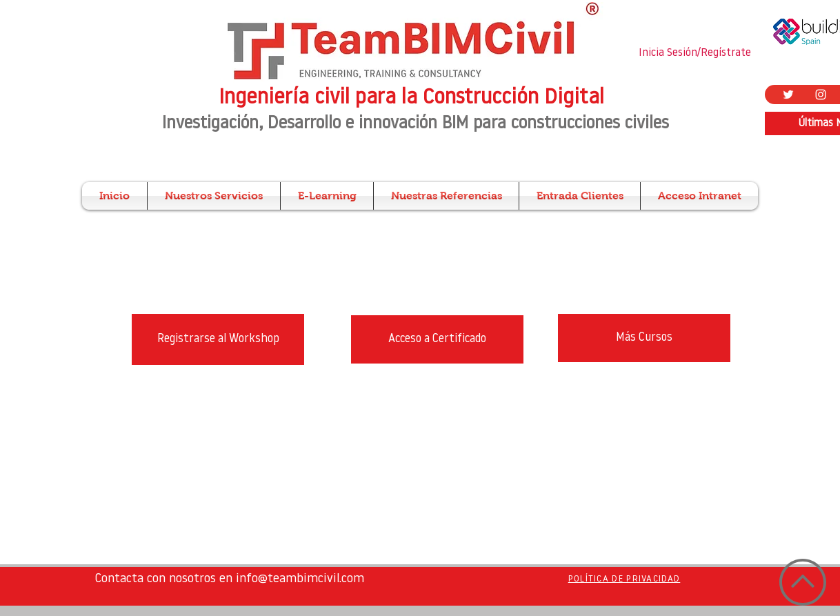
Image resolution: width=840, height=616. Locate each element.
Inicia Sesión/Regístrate (695, 53)
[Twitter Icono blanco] (788, 95)
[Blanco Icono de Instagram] (821, 95)
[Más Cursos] (644, 338)
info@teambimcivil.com (300, 579)
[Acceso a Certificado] (437, 339)
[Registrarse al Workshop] (218, 339)
